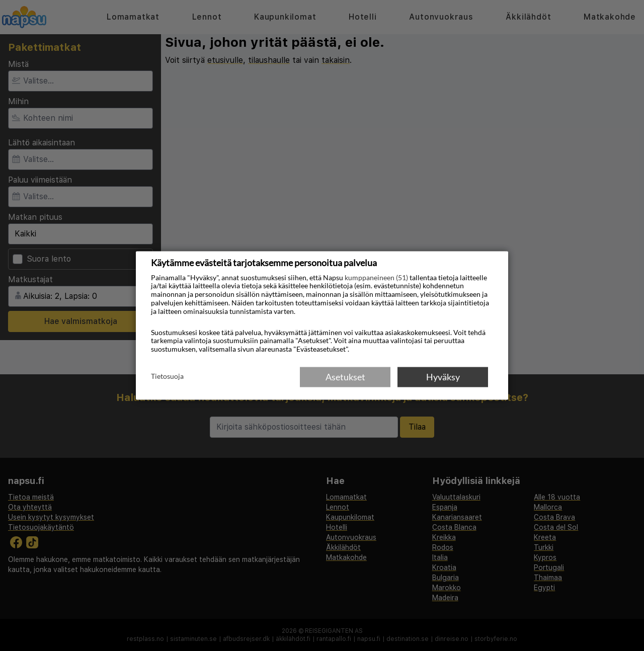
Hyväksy (443, 377)
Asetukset (345, 377)
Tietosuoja (167, 376)
